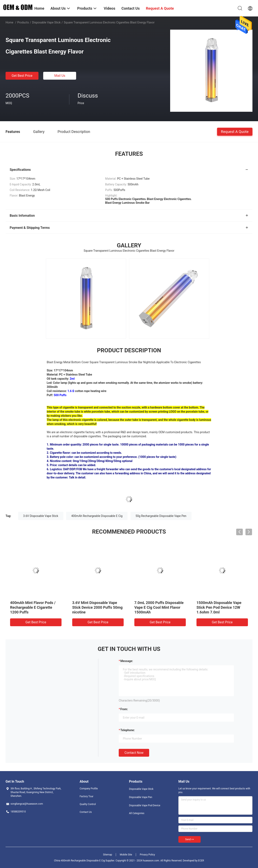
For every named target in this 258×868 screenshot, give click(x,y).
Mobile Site (126, 855)
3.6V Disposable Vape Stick (41, 516)
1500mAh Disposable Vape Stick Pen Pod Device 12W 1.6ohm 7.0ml (219, 607)
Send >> (189, 839)
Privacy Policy (147, 855)
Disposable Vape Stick (46, 22)
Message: (127, 661)
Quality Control (88, 804)
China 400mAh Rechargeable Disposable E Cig (80, 861)
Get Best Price (22, 76)
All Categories (137, 813)
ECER (201, 861)
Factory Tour (87, 796)
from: (124, 709)
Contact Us (86, 812)
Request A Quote (235, 131)
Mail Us (60, 76)
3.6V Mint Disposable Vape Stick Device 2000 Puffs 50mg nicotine (97, 607)
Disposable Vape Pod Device (145, 805)
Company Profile (89, 789)
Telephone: (128, 730)
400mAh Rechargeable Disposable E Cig (97, 516)
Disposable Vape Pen (141, 797)
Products (23, 22)
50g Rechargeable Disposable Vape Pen (161, 516)
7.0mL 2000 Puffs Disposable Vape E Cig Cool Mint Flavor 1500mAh (159, 607)
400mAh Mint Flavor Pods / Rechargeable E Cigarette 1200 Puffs (33, 607)
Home (9, 22)
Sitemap (108, 855)
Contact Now (134, 753)
